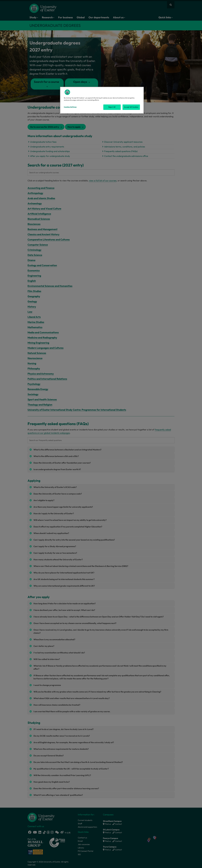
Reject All (112, 107)
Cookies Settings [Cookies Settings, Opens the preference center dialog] (70, 107)
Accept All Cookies (131, 107)
